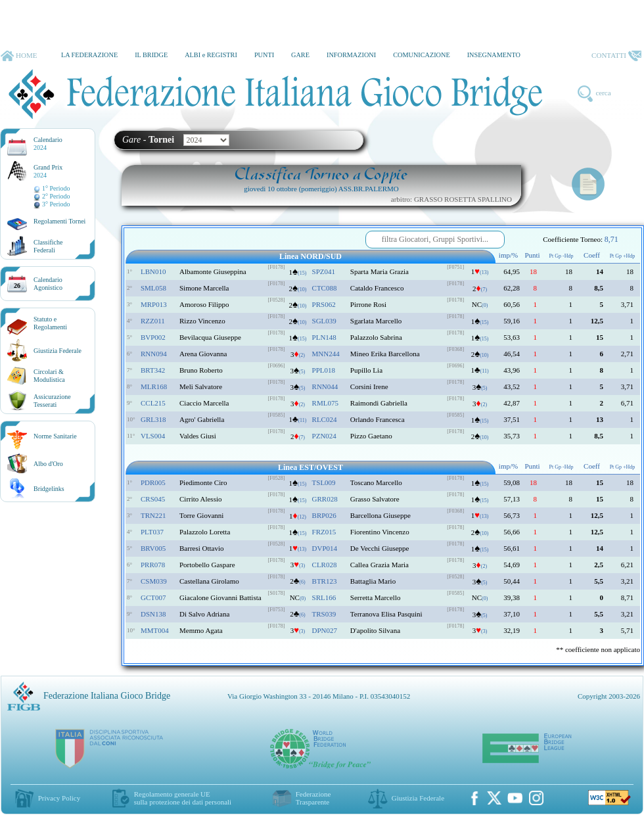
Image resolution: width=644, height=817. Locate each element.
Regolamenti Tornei (59, 221)
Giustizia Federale (57, 351)
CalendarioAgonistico (48, 284)
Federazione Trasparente (313, 798)
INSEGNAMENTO (494, 55)
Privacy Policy (59, 798)
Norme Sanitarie (55, 436)
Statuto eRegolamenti (50, 323)
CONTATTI (616, 56)
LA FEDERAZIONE (89, 55)
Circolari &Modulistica (49, 376)
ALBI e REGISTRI (211, 55)
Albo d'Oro (48, 464)
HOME (19, 56)
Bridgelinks (49, 489)
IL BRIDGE (151, 55)
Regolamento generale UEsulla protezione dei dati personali (183, 798)
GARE (300, 55)
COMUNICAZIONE (422, 55)
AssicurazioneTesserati (52, 401)
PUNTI (264, 55)
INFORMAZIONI (351, 55)
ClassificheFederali (48, 246)
